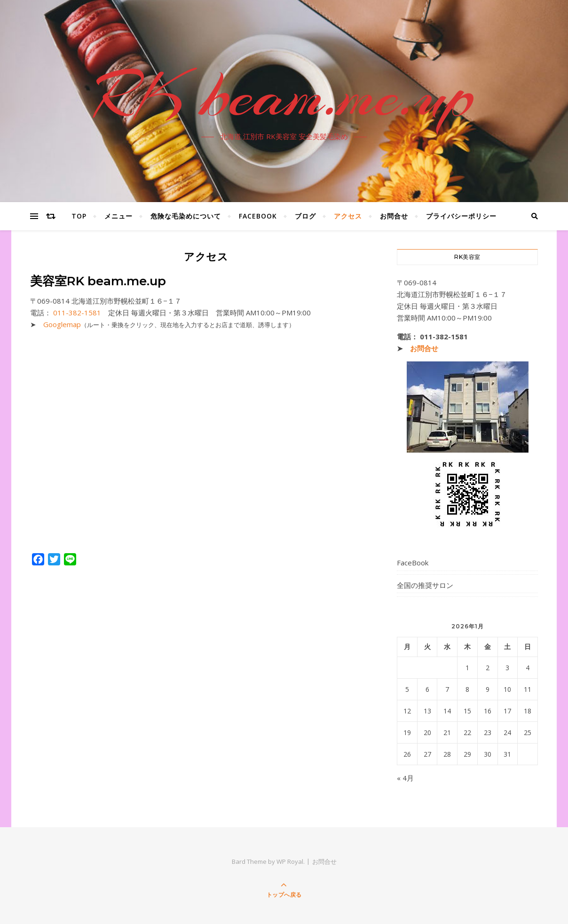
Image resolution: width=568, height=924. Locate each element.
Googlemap (62, 324)
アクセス (348, 216)
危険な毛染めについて (186, 216)
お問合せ (394, 216)
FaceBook (258, 216)
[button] (206, 302)
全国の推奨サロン (425, 585)
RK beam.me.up (284, 95)
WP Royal (290, 861)
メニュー (118, 216)
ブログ (305, 216)
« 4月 (405, 778)
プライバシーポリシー (461, 216)
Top (79, 216)
